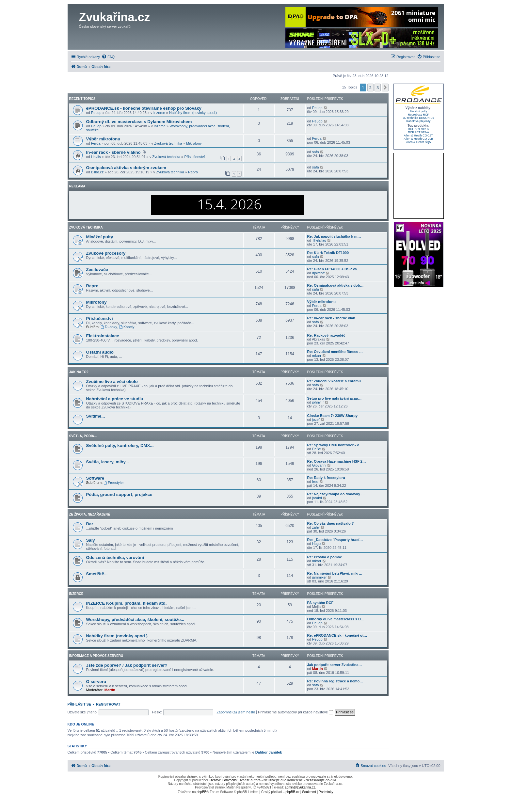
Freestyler (114, 483)
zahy (316, 527)
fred (315, 482)
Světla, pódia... (83, 436)
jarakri (317, 498)
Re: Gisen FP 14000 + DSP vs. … (335, 269)
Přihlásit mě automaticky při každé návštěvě (295, 712)
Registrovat (108, 704)
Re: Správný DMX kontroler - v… (335, 445)
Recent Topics (82, 99)
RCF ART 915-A (418, 132)
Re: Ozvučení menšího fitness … (335, 352)
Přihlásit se (79, 704)
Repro (193, 172)
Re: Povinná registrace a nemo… (335, 681)
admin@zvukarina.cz (300, 787)
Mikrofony (194, 143)
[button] (385, 88)
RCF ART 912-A (418, 129)
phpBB (201, 792)
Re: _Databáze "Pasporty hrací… (335, 540)
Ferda (96, 143)
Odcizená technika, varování (115, 557)
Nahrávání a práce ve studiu (115, 399)
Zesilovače (97, 270)
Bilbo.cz (97, 172)
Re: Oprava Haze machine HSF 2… (337, 461)
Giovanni (319, 465)
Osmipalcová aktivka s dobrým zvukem (126, 168)
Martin (318, 669)
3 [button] (378, 88)
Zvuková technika (168, 143)
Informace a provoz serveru (96, 656)
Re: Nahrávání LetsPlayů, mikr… (335, 573)
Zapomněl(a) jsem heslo (236, 712)
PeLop (96, 113)
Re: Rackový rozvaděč (326, 335)
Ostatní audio (100, 352)
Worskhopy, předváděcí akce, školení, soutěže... (135, 620)
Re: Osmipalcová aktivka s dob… (335, 285)
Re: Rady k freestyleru (326, 478)
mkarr (317, 356)
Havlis (96, 157)
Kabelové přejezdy (418, 121)
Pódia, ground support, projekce (119, 494)
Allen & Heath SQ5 (419, 142)
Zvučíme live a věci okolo (112, 382)
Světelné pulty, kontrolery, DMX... (120, 446)
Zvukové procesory (106, 253)
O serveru (96, 682)
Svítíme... (96, 416)
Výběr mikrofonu (103, 139)
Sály (91, 540)
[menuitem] (108, 57)
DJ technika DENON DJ (419, 118)
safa (316, 152)
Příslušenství (194, 157)
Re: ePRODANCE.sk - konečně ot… (337, 635)
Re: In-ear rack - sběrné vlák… (333, 318)
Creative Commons (223, 780)
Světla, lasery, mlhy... (108, 462)
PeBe (317, 449)
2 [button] (370, 88)
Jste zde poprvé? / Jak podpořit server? (127, 665)
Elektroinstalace (103, 336)
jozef (316, 420)
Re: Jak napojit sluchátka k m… (334, 236)
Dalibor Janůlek (269, 752)
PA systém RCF (320, 603)
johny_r (318, 402)
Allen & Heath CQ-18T (419, 135)
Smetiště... (97, 574)
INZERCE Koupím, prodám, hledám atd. (127, 603)
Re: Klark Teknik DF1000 (328, 253)
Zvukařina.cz (115, 17)
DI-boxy (109, 327)
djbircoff (318, 273)
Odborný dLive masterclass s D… (336, 619)
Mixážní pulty (100, 237)
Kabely (127, 327)
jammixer (319, 577)
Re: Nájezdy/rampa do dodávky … (336, 494)
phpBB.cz (292, 792)
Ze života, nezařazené (90, 514)
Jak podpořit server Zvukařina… (335, 665)
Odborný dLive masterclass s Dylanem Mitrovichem (139, 122)
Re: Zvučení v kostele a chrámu (334, 381)
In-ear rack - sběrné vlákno (114, 152)
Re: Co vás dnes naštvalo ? (331, 523)
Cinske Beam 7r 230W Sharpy (333, 416)
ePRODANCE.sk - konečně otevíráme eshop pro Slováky (144, 108)
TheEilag (319, 240)
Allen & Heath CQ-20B (418, 139)
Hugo (316, 544)
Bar (90, 524)
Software (95, 478)
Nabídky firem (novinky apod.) (193, 113)
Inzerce (159, 113)
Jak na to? (79, 372)
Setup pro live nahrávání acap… (335, 398)
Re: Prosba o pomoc (325, 557)
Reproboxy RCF (418, 115)
